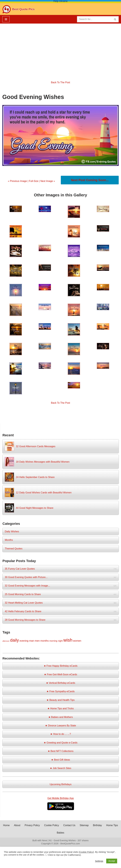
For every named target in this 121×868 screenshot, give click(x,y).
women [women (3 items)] (77, 641)
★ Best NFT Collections (60, 752)
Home (14, 826)
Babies (69, 834)
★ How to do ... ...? (61, 735)
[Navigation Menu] (6, 19)
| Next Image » (47, 181)
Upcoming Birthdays (61, 785)
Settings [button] (99, 861)
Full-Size (34, 181)
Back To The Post (61, 82)
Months (9, 540)
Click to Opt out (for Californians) (64, 855)
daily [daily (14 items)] (14, 641)
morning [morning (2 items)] (53, 641)
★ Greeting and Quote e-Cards (60, 743)
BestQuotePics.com (70, 845)
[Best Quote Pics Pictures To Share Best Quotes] (18, 9)
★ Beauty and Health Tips (61, 701)
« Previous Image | (18, 181)
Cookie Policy (59, 826)
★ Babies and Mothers (61, 718)
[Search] (94, 19)
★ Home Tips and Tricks (60, 709)
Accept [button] (112, 861)
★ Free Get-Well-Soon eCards (60, 675)
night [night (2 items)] (60, 641)
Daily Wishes (12, 532)
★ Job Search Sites (61, 769)
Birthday (106, 826)
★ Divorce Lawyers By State (61, 726)
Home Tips (54, 834)
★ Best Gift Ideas (61, 761)
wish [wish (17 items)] (68, 640)
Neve (44, 842)
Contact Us (77, 826)
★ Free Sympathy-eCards (61, 692)
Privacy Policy (40, 826)
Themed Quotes (14, 549)
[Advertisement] (60, 50)
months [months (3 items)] (44, 641)
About (25, 826)
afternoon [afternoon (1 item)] (6, 641)
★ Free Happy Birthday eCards (61, 666)
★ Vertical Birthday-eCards (61, 684)
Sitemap (92, 826)
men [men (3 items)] (37, 641)
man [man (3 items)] (32, 641)
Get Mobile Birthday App (61, 799)
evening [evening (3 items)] (24, 641)
